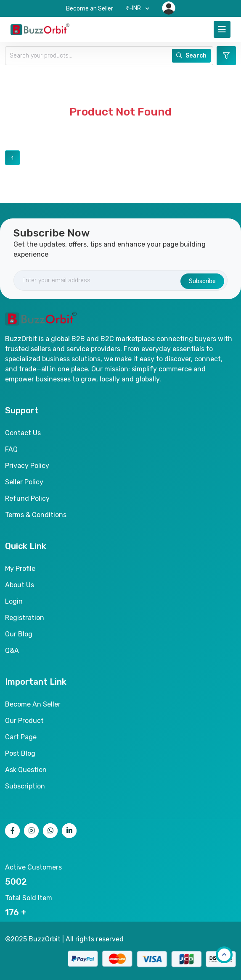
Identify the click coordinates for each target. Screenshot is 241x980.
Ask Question (26, 770)
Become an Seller (90, 9)
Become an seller (33, 704)
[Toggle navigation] (222, 29)
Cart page (21, 737)
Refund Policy (27, 498)
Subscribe (202, 281)
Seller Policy (24, 482)
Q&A (12, 650)
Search (191, 56)
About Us (20, 585)
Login (14, 601)
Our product (24, 721)
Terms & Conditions (36, 515)
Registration (25, 618)
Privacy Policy (27, 466)
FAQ (11, 449)
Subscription (25, 786)
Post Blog (20, 753)
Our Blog (19, 634)
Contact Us (23, 433)
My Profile (20, 569)
